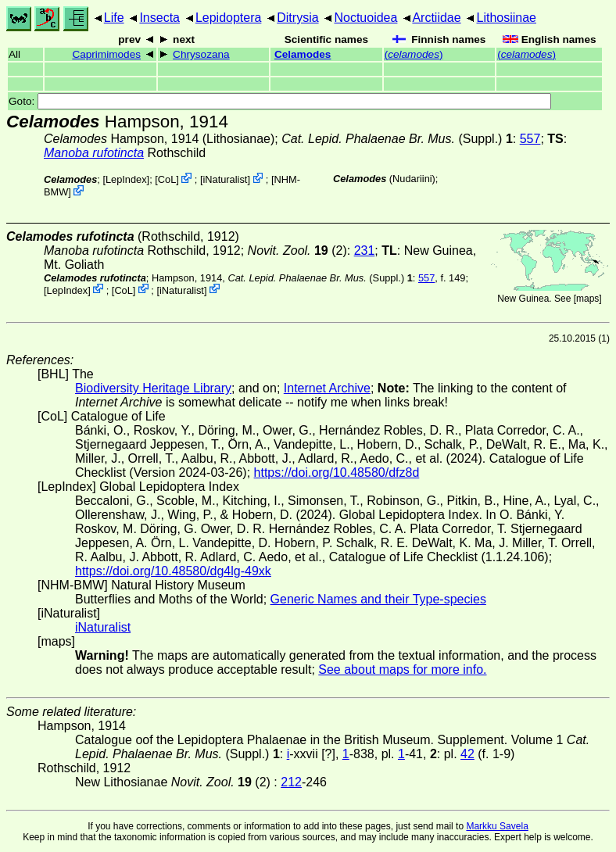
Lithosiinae (507, 18)
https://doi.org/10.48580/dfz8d (337, 473)
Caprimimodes (106, 54)
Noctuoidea (365, 18)
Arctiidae (436, 18)
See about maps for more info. (402, 669)
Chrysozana (201, 54)
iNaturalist (225, 179)
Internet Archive (327, 388)
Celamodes (303, 54)
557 (530, 139)
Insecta (159, 18)
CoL (167, 179)
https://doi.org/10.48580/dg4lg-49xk (173, 571)
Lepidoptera (229, 18)
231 (365, 251)
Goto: (280, 101)
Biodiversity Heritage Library (153, 388)
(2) (297, 251)
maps (587, 299)
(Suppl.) (392, 139)
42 (467, 754)
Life (114, 18)
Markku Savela (497, 826)
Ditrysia (297, 18)
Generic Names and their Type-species (378, 599)
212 (291, 782)
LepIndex (126, 179)
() (414, 54)
